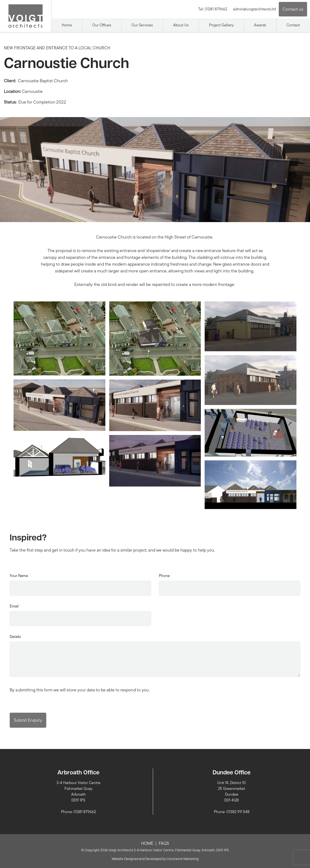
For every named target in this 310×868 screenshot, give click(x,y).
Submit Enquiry (28, 720)
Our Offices (102, 25)
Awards (260, 25)
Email (15, 606)
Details (16, 637)
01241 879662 (216, 9)
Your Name (20, 576)
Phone (166, 576)
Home (67, 25)
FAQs (164, 843)
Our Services (142, 25)
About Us (181, 25)
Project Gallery (221, 25)
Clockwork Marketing (183, 859)
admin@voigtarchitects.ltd (254, 9)
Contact (293, 25)
